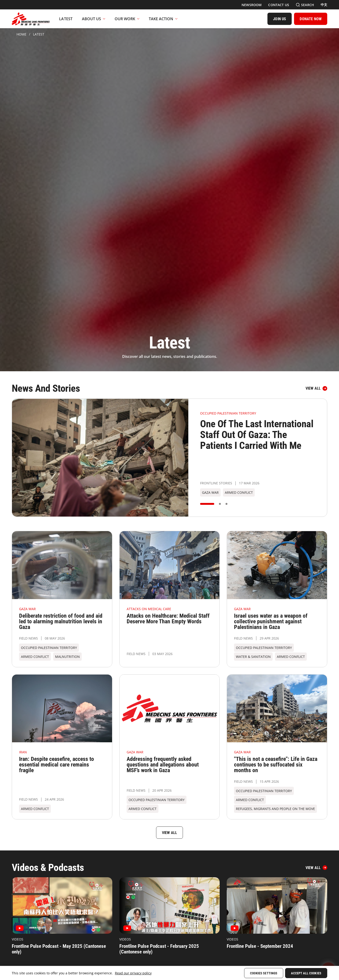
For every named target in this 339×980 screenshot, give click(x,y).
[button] (207, 504)
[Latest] (66, 19)
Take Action (163, 19)
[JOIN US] (280, 19)
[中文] (324, 5)
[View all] (316, 388)
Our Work (127, 19)
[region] (169, 973)
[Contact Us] (279, 5)
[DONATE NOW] (311, 19)
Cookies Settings (264, 973)
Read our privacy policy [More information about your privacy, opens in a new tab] (133, 973)
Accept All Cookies (306, 973)
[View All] (316, 868)
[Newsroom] (252, 5)
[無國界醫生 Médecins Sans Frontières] (31, 19)
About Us (94, 19)
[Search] (305, 5)
